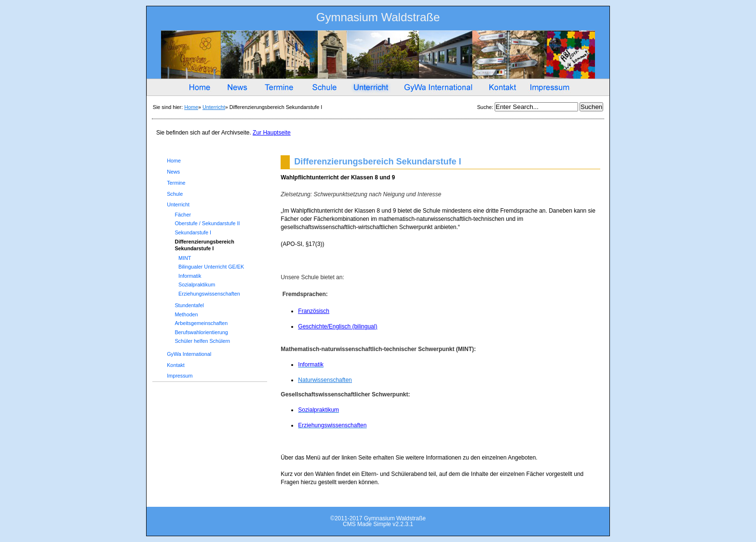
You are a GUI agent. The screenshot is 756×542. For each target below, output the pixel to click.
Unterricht (214, 107)
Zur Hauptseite (272, 133)
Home (191, 107)
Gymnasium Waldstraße (378, 19)
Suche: (486, 107)
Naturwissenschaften (325, 380)
